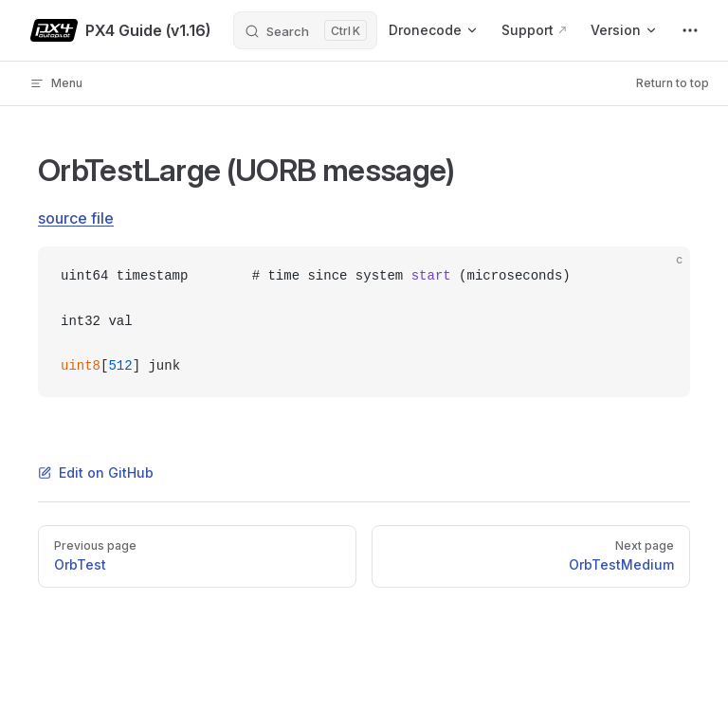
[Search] (305, 30)
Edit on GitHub (96, 473)
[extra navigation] (690, 30)
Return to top (673, 83)
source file (76, 218)
